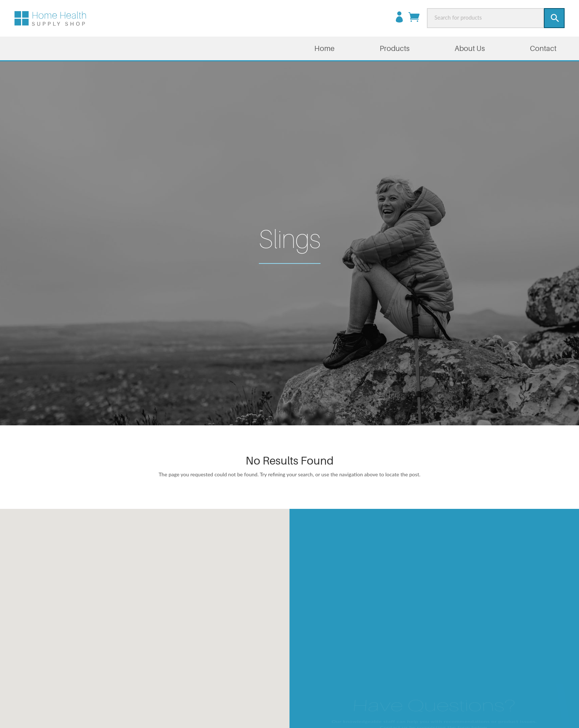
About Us (470, 48)
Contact (543, 48)
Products (395, 48)
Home (324, 48)
